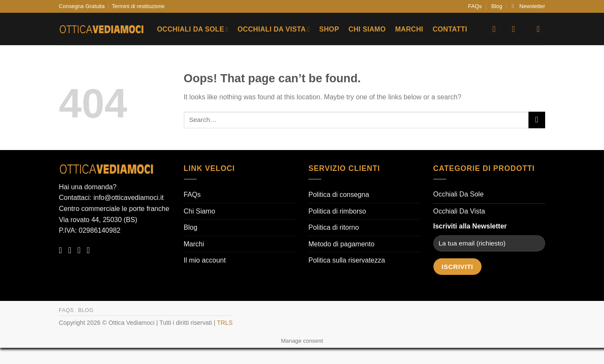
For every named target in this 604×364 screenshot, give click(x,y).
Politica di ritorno (334, 227)
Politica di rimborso (337, 211)
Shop (329, 29)
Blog (497, 6)
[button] (528, 6)
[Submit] (537, 120)
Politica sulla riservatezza (347, 260)
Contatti (450, 29)
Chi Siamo (367, 29)
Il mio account (205, 260)
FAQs (475, 6)
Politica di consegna (339, 195)
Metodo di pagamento (341, 244)
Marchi (409, 29)
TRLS (225, 323)
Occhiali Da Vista (274, 29)
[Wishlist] (494, 29)
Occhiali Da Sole (193, 29)
